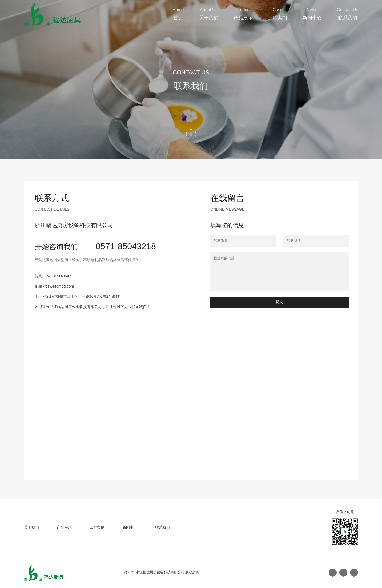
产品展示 (243, 18)
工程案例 (278, 18)
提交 (279, 302)
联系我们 (348, 18)
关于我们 (209, 18)
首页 (178, 18)
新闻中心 (312, 18)
